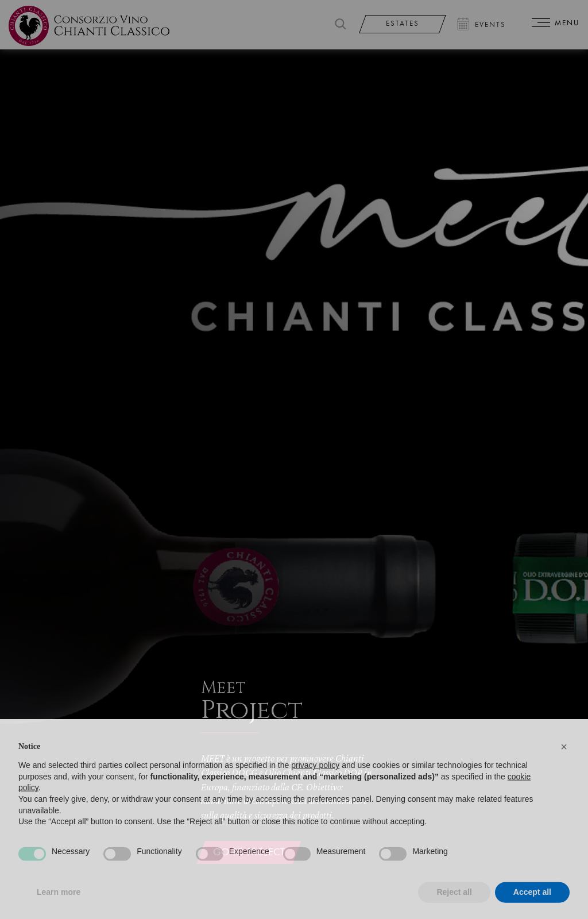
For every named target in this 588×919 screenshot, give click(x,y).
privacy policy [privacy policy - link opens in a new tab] (315, 782)
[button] (564, 763)
